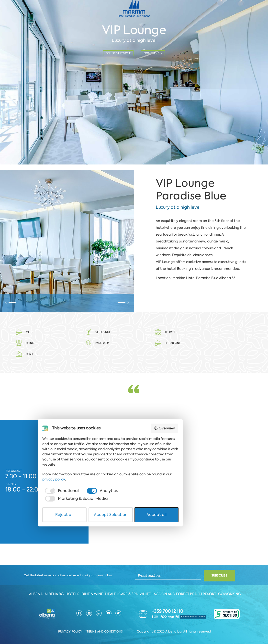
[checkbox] (70, 612)
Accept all (190, 628)
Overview (203, 560)
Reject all (78, 628)
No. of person (156, 67)
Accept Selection (134, 628)
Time (86, 67)
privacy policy (192, 600)
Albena (35, 592)
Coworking (231, 592)
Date (16, 67)
